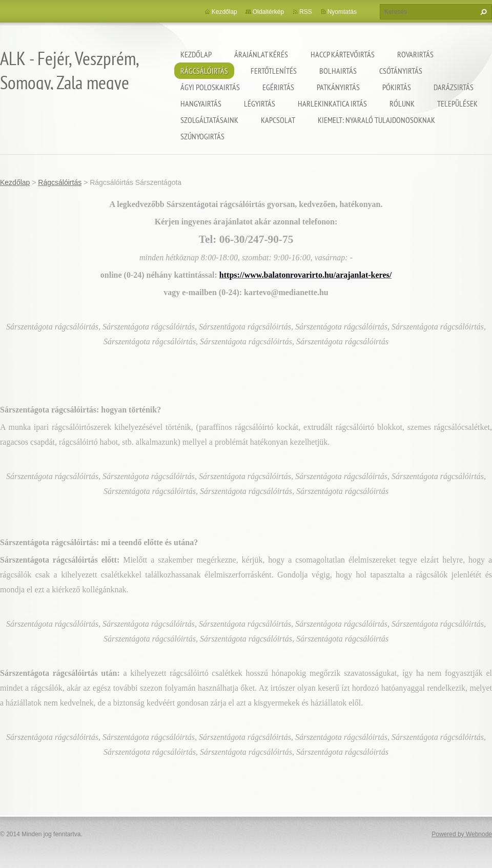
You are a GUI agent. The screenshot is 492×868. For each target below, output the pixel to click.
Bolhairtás (338, 71)
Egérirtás (278, 87)
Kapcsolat (278, 120)
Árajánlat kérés (261, 54)
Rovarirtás (415, 54)
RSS (306, 12)
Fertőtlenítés (274, 71)
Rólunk (402, 104)
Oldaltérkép (268, 12)
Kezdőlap (196, 54)
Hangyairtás (201, 104)
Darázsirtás (454, 87)
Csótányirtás (401, 71)
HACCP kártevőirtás (343, 54)
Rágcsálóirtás (204, 71)
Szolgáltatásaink (209, 120)
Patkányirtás (338, 87)
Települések (457, 104)
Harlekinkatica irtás (332, 104)
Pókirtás (397, 87)
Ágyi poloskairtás (210, 87)
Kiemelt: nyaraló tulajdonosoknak (376, 120)
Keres (482, 12)
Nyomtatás (342, 12)
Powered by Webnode (462, 834)
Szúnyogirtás (202, 136)
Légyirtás (260, 104)
